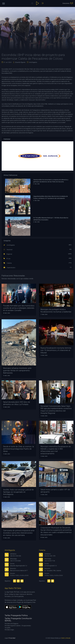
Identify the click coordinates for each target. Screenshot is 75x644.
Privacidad (12, 638)
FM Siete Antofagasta (11, 624)
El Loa (7, 259)
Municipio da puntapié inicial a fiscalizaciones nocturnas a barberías (56, 311)
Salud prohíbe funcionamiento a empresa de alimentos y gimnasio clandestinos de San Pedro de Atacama (51, 181)
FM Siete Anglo (9, 630)
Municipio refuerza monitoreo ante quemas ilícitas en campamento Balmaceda (17, 371)
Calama (8, 263)
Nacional (8, 250)
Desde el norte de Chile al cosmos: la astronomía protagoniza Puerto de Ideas (18, 449)
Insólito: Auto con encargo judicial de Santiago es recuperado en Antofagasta (18, 492)
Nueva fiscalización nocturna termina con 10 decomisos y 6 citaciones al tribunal (56, 350)
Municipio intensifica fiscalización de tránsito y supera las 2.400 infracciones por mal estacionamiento (56, 450)
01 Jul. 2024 (7, 62)
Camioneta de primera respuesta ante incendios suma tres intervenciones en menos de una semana (19, 533)
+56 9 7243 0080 (15, 561)
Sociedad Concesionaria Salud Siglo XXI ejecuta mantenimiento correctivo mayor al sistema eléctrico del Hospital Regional (56, 410)
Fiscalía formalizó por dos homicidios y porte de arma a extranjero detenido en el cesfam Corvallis (19, 308)
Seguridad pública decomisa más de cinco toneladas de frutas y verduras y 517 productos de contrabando (51, 197)
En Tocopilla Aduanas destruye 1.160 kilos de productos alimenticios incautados (51, 219)
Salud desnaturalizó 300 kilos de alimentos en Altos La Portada (17, 403)
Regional (8, 254)
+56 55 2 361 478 (50, 556)
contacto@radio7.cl (51, 566)
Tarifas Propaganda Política (16, 615)
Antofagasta (33, 62)
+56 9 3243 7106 (50, 561)
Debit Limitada (66, 638)
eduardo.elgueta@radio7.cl (19, 566)
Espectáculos (9, 268)
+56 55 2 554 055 (16, 556)
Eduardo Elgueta (20, 62)
